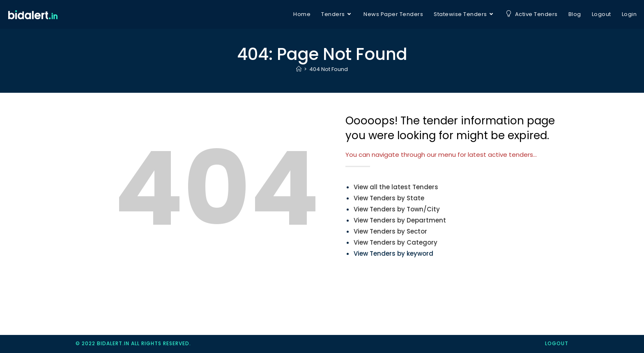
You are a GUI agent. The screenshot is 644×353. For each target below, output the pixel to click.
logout (557, 343)
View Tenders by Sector (390, 231)
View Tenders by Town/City (397, 209)
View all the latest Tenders (396, 187)
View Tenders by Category (396, 242)
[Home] (299, 69)
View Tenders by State (389, 198)
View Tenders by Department (400, 220)
